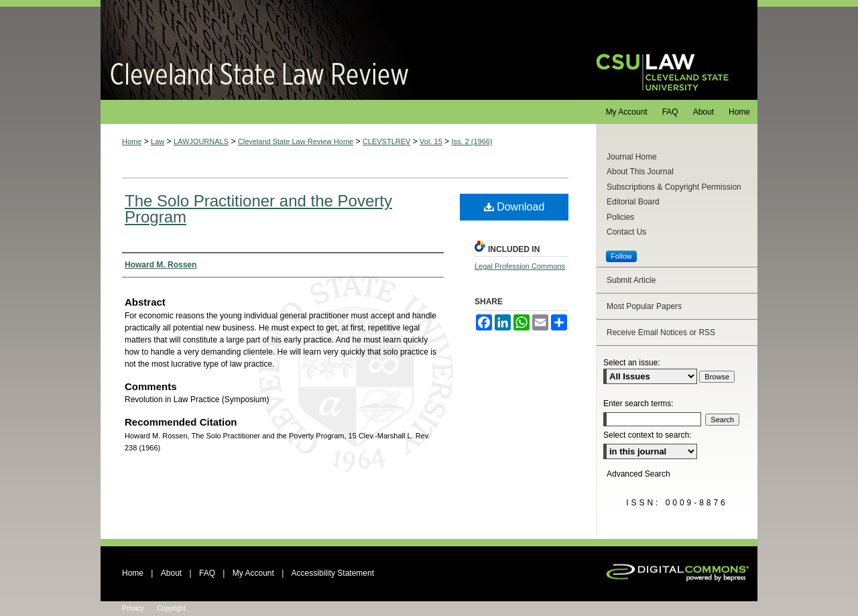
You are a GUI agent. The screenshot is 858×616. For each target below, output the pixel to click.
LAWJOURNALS (201, 141)
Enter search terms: (638, 404)
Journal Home (632, 157)
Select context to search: (647, 435)
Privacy (133, 608)
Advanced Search (638, 474)
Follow (621, 256)
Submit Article (631, 280)
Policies (620, 217)
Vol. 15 (431, 141)
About (171, 573)
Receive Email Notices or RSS (661, 332)
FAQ (207, 573)
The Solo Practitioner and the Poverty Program (258, 209)
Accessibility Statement (333, 573)
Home (132, 141)
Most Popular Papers (644, 306)
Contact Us (626, 232)
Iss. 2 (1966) (472, 141)
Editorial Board (633, 202)
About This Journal (640, 172)
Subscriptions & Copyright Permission (674, 187)
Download (514, 207)
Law (158, 141)
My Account (253, 573)
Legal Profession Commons (520, 266)
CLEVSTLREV (387, 141)
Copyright (171, 608)
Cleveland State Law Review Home (296, 141)
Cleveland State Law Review (335, 50)
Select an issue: (632, 363)
